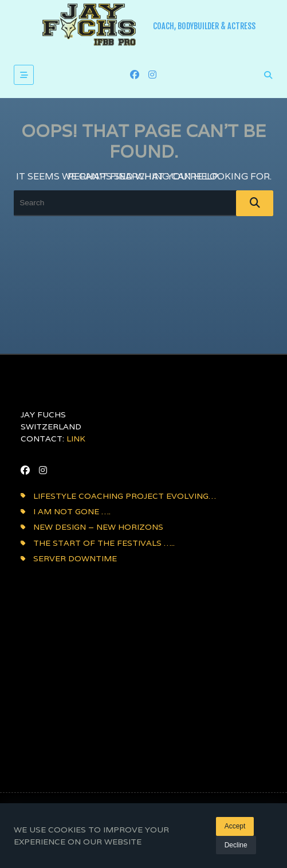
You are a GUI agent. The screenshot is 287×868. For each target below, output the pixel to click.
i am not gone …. (72, 511)
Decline (236, 845)
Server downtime (75, 558)
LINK (76, 439)
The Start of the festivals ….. (104, 543)
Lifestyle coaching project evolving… (125, 496)
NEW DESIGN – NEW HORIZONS (98, 527)
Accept (235, 826)
